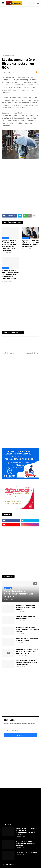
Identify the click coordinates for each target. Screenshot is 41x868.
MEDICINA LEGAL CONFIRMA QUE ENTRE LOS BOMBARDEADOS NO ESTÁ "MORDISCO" (26, 831)
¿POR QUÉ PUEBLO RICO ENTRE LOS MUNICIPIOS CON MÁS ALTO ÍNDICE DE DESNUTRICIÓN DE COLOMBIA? (10, 246)
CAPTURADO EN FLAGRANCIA (27, 852)
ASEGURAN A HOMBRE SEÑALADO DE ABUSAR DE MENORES (25, 843)
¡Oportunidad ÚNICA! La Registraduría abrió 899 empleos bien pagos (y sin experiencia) (30, 244)
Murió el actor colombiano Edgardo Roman (25, 617)
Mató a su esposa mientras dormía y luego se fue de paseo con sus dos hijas (27, 662)
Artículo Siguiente (32, 353)
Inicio (4, 56)
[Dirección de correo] (20, 730)
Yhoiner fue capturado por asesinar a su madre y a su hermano (25, 607)
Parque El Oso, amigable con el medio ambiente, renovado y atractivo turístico (27, 651)
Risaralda (11, 56)
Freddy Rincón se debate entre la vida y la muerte (27, 639)
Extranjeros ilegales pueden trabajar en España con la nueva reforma (27, 629)
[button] (3, 3)
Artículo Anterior (9, 353)
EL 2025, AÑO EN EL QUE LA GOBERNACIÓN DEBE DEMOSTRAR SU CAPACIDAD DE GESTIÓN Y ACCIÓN (10, 275)
